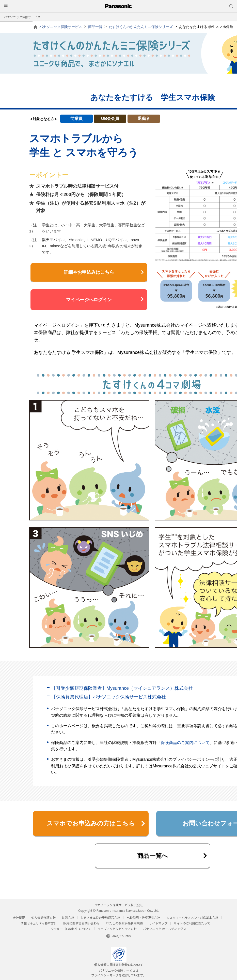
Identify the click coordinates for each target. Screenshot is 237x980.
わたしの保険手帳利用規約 (124, 923)
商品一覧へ (172, 856)
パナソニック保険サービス (22, 17)
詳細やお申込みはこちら (104, 272)
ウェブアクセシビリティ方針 (117, 929)
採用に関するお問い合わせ (82, 923)
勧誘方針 (68, 917)
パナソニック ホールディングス (165, 929)
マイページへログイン (105, 299)
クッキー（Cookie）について (71, 929)
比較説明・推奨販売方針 (143, 917)
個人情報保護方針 (43, 917)
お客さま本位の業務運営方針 (100, 917)
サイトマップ (158, 923)
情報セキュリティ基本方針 (39, 923)
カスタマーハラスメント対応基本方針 (192, 917)
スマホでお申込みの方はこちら (96, 823)
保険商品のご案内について (185, 743)
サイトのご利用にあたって (192, 923)
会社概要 (19, 917)
